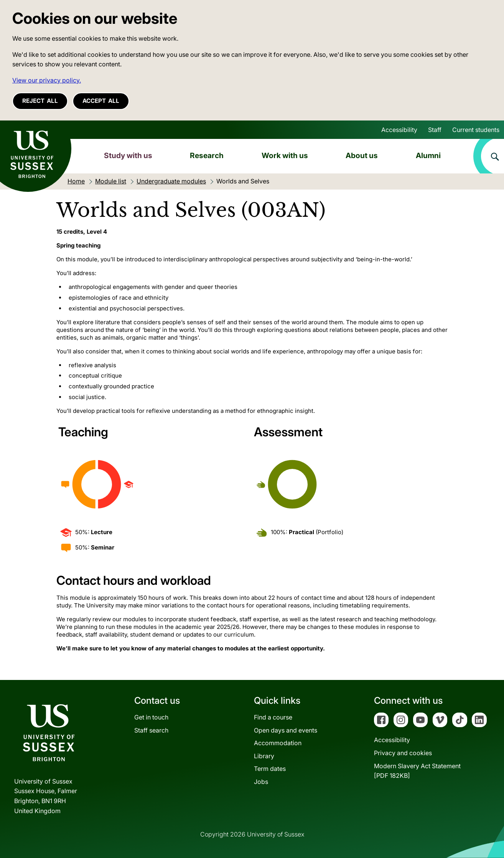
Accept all (101, 101)
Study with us (128, 155)
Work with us (285, 155)
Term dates (270, 769)
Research (207, 155)
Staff (435, 130)
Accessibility (399, 130)
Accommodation (278, 743)
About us (362, 155)
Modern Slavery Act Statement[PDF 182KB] (417, 771)
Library (264, 756)
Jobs (261, 782)
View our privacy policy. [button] (47, 80)
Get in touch (151, 717)
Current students (476, 130)
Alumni (428, 155)
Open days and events (286, 730)
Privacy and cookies (403, 753)
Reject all (40, 101)
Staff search (151, 730)
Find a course (273, 717)
